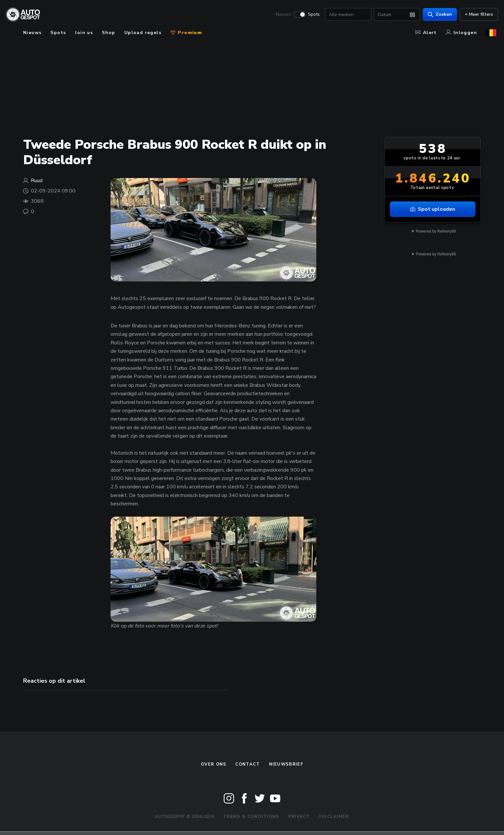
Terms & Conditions (251, 817)
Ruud (37, 181)
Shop (109, 33)
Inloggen (461, 33)
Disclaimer (334, 817)
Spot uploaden (433, 209)
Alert (426, 33)
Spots (312, 15)
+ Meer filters (477, 15)
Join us (84, 33)
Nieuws (282, 15)
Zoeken (438, 15)
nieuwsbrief (286, 764)
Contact (248, 764)
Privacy (299, 817)
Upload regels (143, 33)
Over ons (214, 764)
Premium (186, 33)
